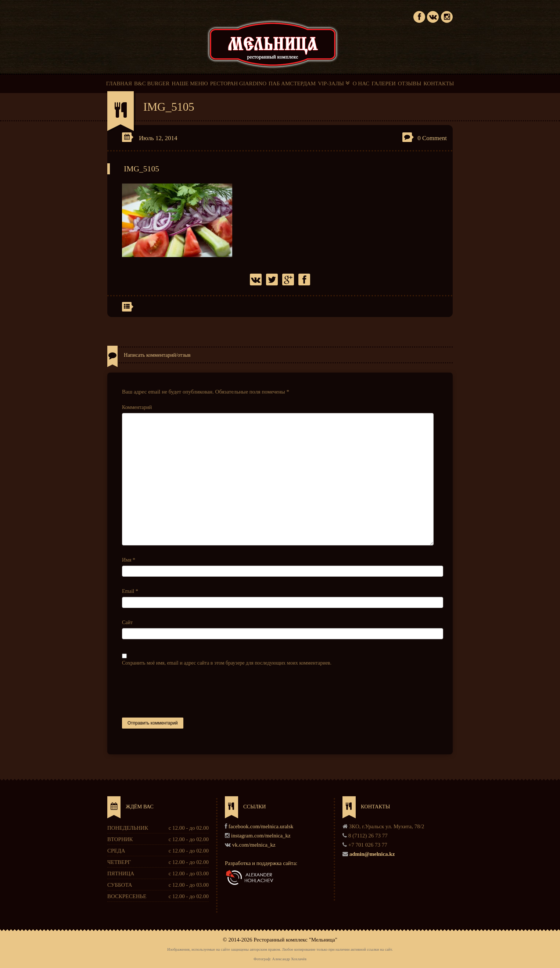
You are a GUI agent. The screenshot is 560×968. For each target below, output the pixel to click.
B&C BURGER (152, 83)
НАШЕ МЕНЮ (190, 83)
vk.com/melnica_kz (254, 845)
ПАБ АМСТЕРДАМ (292, 83)
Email (130, 591)
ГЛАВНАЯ (119, 83)
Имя (129, 560)
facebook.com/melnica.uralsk (261, 826)
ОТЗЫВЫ (410, 83)
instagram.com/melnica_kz (261, 836)
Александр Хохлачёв (289, 959)
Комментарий (137, 407)
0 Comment (432, 138)
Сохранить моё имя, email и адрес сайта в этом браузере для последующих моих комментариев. (227, 663)
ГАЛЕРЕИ (384, 83)
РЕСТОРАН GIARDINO (238, 83)
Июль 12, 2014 (158, 138)
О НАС (361, 83)
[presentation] (178, 692)
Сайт (127, 622)
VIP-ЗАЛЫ (334, 83)
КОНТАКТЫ (439, 83)
